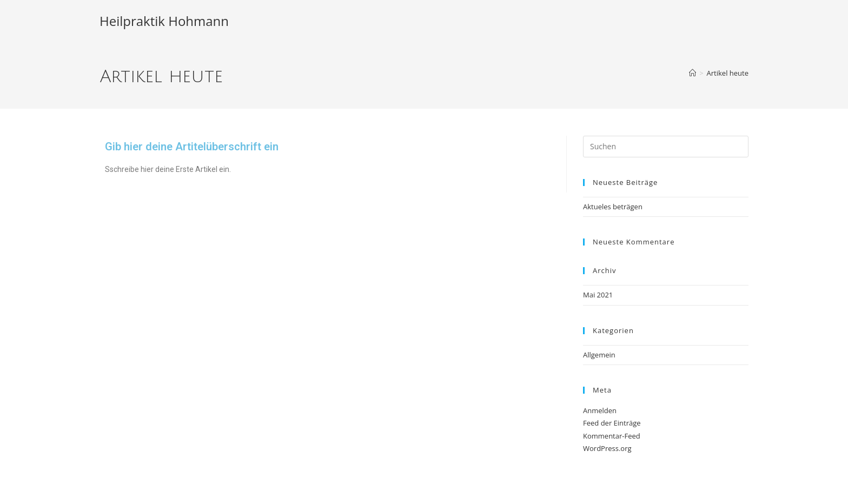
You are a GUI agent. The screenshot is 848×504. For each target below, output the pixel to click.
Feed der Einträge (612, 423)
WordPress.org (607, 448)
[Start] (693, 73)
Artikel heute (728, 73)
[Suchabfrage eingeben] (666, 147)
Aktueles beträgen (613, 207)
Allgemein (599, 355)
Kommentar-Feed (612, 436)
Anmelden (600, 410)
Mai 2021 (598, 295)
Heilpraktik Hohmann (164, 21)
